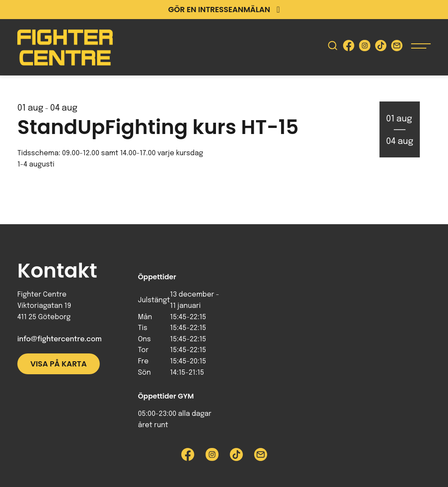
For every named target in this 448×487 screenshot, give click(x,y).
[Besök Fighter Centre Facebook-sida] (349, 47)
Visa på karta (59, 364)
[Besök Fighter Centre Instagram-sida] (365, 47)
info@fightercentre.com (59, 339)
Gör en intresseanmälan (224, 10)
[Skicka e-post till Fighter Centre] (397, 47)
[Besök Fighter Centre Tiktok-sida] (381, 47)
